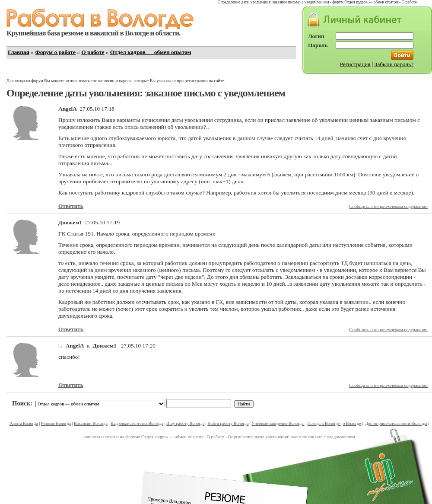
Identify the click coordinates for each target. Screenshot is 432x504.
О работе (93, 52)
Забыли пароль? (394, 64)
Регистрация (355, 64)
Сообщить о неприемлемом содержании (388, 206)
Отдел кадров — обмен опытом (151, 52)
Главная (19, 52)
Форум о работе (55, 52)
